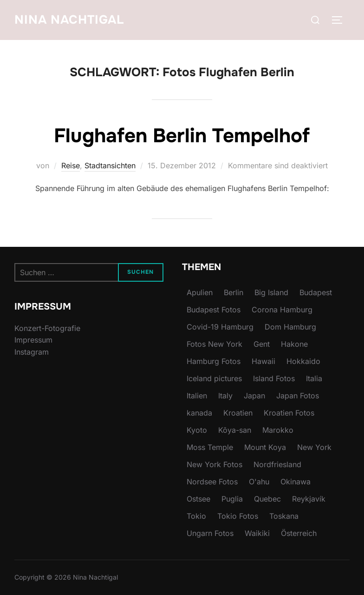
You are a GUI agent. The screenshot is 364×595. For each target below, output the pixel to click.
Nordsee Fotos (212, 482)
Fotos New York (214, 344)
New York (314, 447)
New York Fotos (214, 464)
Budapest (316, 292)
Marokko (278, 430)
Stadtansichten (110, 165)
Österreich (299, 533)
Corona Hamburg (282, 310)
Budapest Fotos (214, 310)
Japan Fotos (298, 396)
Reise (71, 165)
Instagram (32, 352)
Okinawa (296, 482)
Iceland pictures (214, 378)
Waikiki (257, 533)
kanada (199, 413)
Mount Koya (265, 447)
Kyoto (197, 430)
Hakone (294, 344)
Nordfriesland (277, 464)
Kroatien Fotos (289, 413)
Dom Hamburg (290, 327)
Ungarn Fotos (210, 533)
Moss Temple (210, 447)
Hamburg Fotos (214, 361)
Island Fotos (274, 378)
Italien (197, 396)
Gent (262, 344)
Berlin (234, 292)
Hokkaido (303, 361)
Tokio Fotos (238, 516)
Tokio (196, 516)
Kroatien (238, 413)
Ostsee (198, 499)
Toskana (284, 516)
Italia (314, 378)
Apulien (200, 292)
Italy (225, 396)
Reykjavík (309, 499)
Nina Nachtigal (69, 20)
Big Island (271, 292)
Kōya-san (235, 430)
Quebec (267, 499)
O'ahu (259, 482)
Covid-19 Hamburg (220, 327)
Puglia (232, 499)
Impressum (33, 340)
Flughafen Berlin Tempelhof (182, 136)
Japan (254, 396)
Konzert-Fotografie (47, 328)
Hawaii (263, 361)
